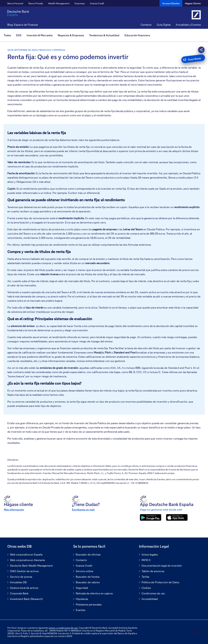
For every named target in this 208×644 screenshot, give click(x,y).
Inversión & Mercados (40, 35)
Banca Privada (36, 3)
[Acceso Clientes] (171, 3)
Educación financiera (137, 35)
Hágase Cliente (193, 3)
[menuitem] (9, 35)
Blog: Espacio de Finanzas (23, 25)
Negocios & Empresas (71, 35)
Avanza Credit (97, 3)
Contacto (146, 25)
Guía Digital (164, 25)
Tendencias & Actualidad (104, 35)
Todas (7, 35)
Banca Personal (15, 3)
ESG (19, 35)
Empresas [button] (80, 3)
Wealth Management (59, 3)
